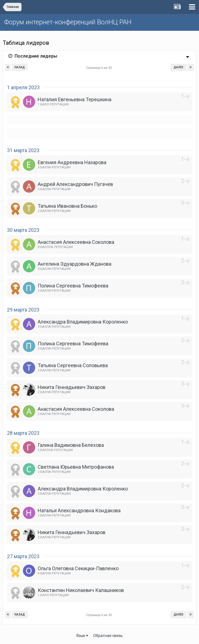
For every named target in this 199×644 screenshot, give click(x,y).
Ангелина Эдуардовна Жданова (75, 264)
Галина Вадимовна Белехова (71, 445)
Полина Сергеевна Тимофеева (73, 286)
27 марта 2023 (23, 556)
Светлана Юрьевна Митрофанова (76, 467)
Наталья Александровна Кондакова (79, 510)
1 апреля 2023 (23, 87)
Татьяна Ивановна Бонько (67, 206)
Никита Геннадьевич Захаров (72, 387)
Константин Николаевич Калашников (81, 590)
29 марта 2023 (23, 310)
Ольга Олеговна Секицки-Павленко (78, 568)
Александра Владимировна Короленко (83, 322)
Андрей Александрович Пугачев (75, 184)
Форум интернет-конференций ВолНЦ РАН (68, 22)
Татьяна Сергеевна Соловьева (73, 365)
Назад (20, 67)
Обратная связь (108, 636)
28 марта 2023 (23, 433)
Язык (82, 636)
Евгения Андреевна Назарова (72, 162)
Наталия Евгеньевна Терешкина (75, 99)
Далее (178, 67)
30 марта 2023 (23, 230)
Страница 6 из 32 (100, 68)
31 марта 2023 (23, 150)
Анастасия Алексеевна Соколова (76, 242)
